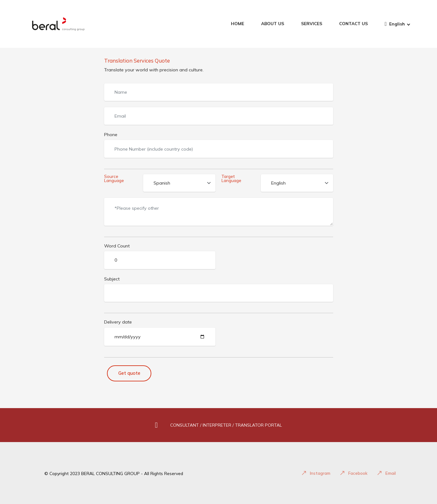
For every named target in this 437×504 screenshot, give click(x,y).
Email (386, 473)
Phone (111, 135)
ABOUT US (273, 24)
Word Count (117, 246)
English (395, 24)
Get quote (129, 373)
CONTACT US (353, 24)
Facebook (354, 473)
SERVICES (312, 24)
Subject (112, 279)
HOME (238, 24)
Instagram (316, 473)
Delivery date (118, 322)
